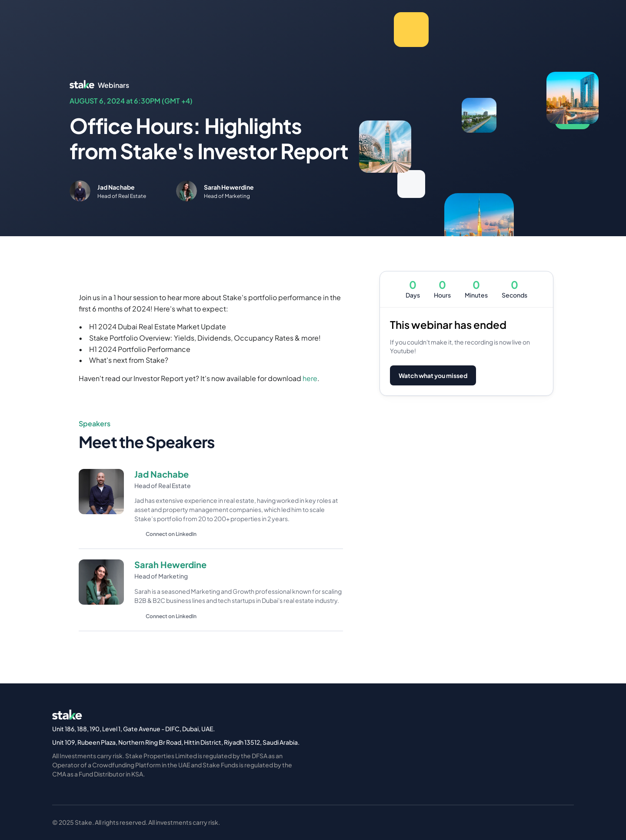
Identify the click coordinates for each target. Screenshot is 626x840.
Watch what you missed (433, 375)
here (310, 378)
